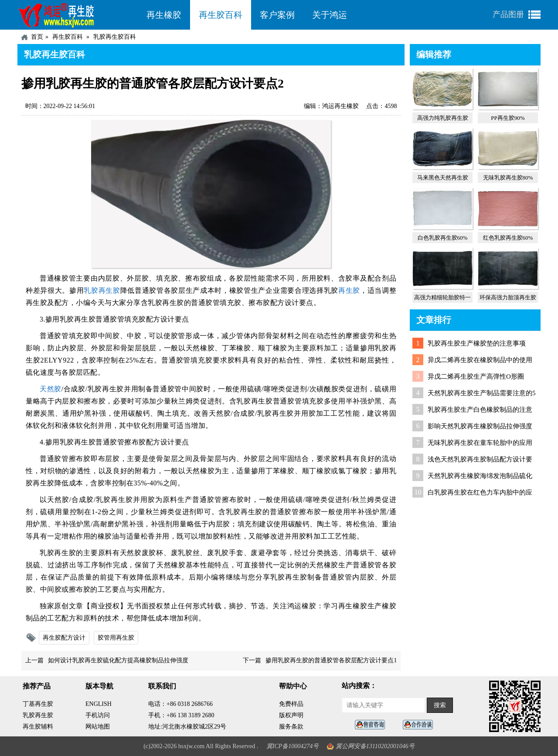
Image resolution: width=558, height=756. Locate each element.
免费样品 (291, 704)
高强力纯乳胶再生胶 (443, 118)
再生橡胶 (164, 15)
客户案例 (277, 15)
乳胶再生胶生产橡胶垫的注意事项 (477, 343)
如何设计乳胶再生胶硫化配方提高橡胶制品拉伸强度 (118, 660)
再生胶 (349, 290)
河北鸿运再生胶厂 (78, 15)
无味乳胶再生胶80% (508, 178)
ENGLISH (99, 704)
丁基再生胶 (38, 704)
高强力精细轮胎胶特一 (442, 297)
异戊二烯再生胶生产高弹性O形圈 (476, 376)
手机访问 (98, 715)
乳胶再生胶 (102, 290)
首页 (37, 37)
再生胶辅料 (38, 727)
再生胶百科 (221, 15)
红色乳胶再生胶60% (508, 238)
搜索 (440, 705)
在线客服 (372, 725)
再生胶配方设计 (64, 638)
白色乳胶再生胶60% (443, 238)
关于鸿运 (330, 15)
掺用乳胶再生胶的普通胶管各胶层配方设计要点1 (331, 660)
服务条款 (291, 727)
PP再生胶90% (508, 118)
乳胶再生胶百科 (115, 37)
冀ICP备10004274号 (293, 746)
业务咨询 (420, 725)
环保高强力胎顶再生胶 (508, 297)
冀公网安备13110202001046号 (375, 746)
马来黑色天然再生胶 (443, 178)
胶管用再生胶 (116, 638)
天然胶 (51, 389)
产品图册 (508, 14)
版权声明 (291, 715)
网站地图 (98, 727)
